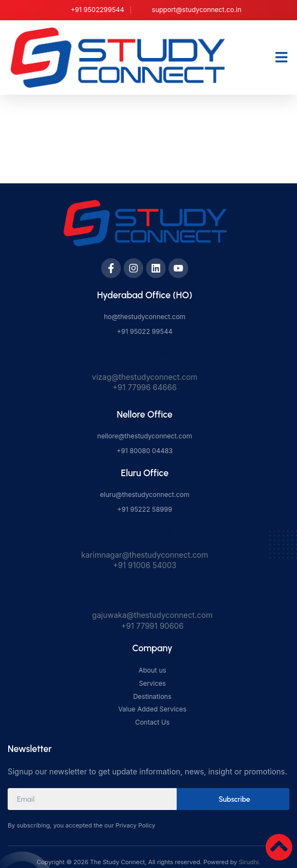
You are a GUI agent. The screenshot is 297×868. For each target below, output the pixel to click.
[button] (282, 57)
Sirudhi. (250, 862)
